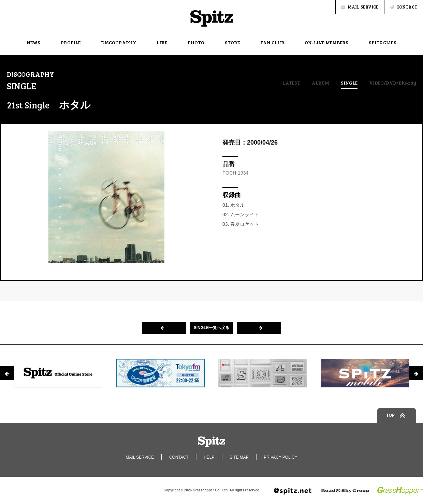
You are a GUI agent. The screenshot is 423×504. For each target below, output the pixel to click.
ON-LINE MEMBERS (326, 42)
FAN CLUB (272, 42)
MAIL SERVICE (360, 7)
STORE (232, 42)
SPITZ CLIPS (383, 42)
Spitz (211, 18)
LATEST (291, 83)
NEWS (33, 42)
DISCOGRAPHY (119, 42)
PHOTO (196, 42)
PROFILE (71, 42)
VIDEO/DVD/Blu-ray (393, 83)
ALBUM (320, 83)
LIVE (162, 42)
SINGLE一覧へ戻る (212, 328)
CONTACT (404, 7)
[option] (58, 373)
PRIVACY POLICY (281, 457)
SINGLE (349, 83)
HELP (209, 457)
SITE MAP (239, 457)
